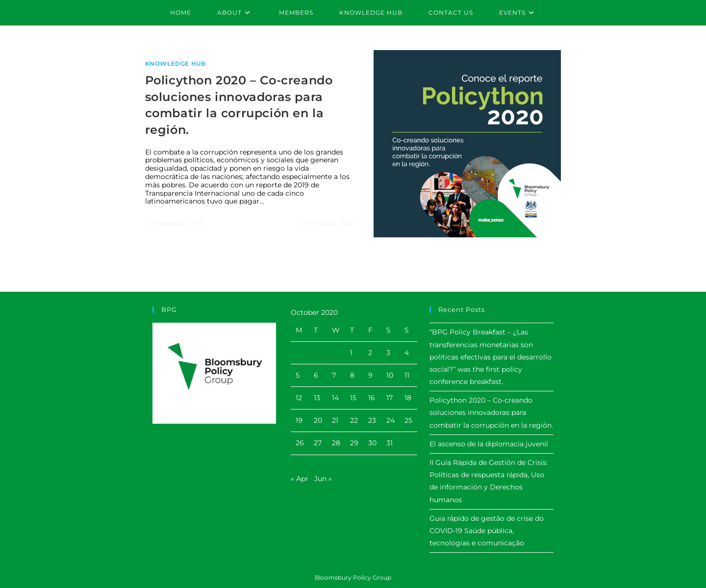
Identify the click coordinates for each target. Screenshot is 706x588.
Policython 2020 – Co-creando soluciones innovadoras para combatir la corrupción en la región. (491, 412)
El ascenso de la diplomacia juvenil (489, 444)
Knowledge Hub (176, 64)
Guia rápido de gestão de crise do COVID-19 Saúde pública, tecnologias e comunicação (487, 531)
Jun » (323, 479)
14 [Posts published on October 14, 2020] (335, 398)
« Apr (300, 479)
